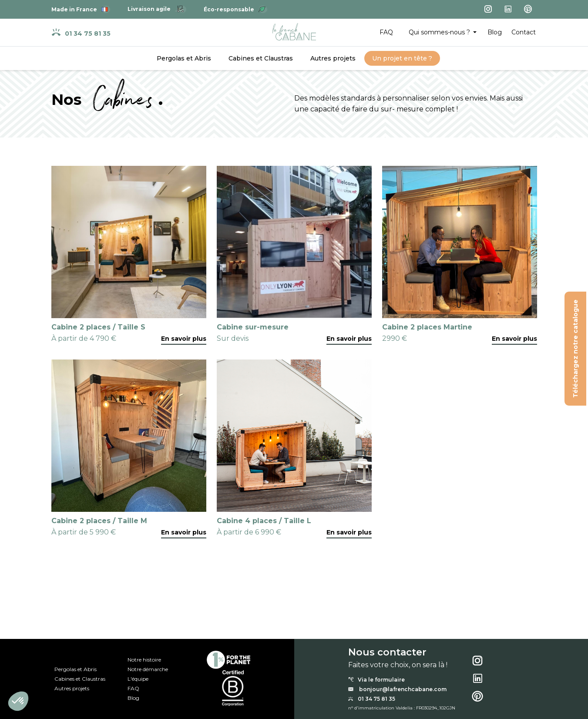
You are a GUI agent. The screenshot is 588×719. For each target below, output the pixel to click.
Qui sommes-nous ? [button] (440, 32)
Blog (495, 32)
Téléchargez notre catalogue (576, 349)
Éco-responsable (235, 9)
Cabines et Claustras (261, 58)
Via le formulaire (376, 680)
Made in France (81, 9)
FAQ (386, 32)
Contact (524, 32)
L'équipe (138, 679)
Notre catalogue (33, 635)
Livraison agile (157, 9)
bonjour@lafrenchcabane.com (397, 689)
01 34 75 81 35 (81, 32)
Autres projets (333, 58)
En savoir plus (184, 339)
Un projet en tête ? (402, 58)
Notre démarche (148, 669)
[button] (18, 701)
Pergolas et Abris (184, 58)
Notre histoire (144, 660)
